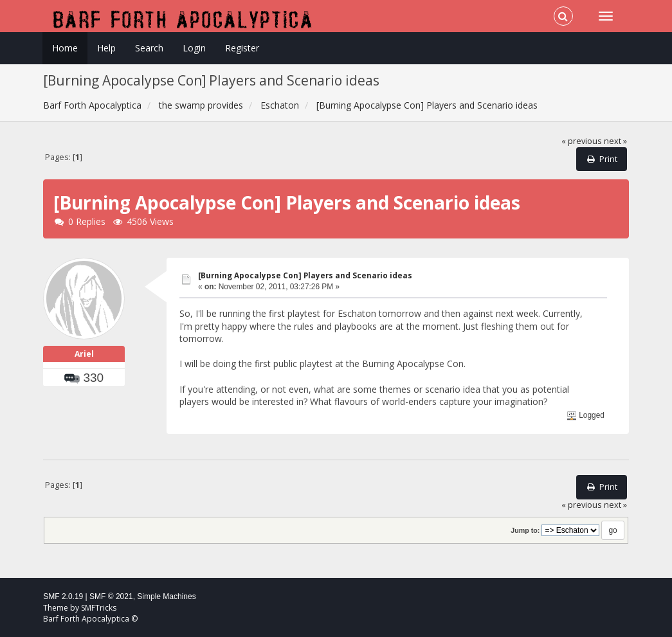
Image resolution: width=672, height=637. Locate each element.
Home (65, 48)
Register (242, 48)
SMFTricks (99, 608)
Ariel (84, 354)
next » (615, 141)
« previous (582, 141)
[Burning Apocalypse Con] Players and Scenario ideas (305, 275)
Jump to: (525, 530)
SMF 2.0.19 (63, 597)
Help (106, 48)
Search (149, 48)
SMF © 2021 (111, 597)
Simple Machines (166, 597)
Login (194, 48)
